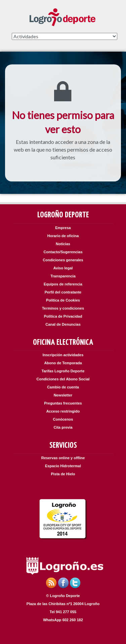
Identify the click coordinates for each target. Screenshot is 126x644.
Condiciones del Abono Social (63, 379)
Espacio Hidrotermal (63, 466)
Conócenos (63, 419)
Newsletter (63, 395)
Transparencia (63, 276)
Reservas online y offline (63, 458)
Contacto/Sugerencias (63, 252)
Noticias (63, 244)
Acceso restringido (63, 411)
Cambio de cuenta (63, 387)
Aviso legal (63, 268)
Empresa (63, 228)
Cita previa (63, 427)
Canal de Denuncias (63, 324)
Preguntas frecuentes (63, 403)
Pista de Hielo (63, 474)
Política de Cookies (63, 300)
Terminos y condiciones (63, 308)
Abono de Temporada (63, 363)
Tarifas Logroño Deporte (63, 371)
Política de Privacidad (63, 316)
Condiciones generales (63, 260)
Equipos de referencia (63, 284)
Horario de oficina (63, 236)
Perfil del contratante (63, 292)
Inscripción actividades (63, 355)
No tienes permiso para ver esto (63, 122)
